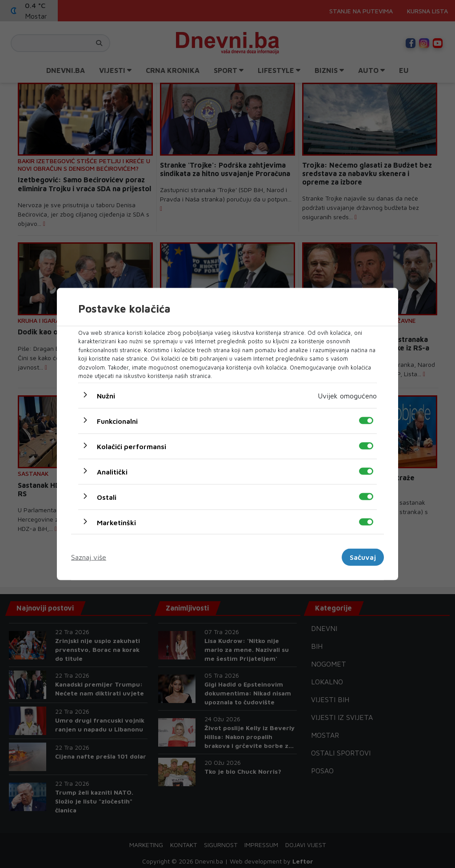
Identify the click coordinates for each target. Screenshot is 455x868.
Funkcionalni (117, 421)
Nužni (106, 395)
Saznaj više (89, 557)
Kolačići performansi (132, 446)
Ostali (107, 497)
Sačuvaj (363, 557)
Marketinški (116, 522)
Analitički (112, 471)
